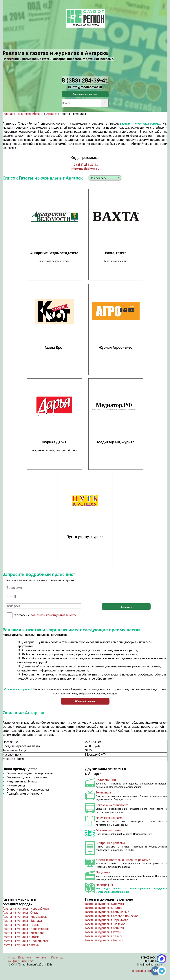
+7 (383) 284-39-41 (85, 165)
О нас (11, 957)
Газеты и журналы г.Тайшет (104, 940)
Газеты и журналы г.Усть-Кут (105, 928)
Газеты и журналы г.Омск (20, 913)
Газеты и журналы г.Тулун (103, 932)
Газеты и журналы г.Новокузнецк (26, 929)
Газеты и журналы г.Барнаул (22, 921)
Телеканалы (104, 792)
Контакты (41, 957)
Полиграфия (104, 885)
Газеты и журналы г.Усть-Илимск (108, 912)
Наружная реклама (109, 818)
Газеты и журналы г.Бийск (21, 937)
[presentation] (126, 592)
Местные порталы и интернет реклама (123, 860)
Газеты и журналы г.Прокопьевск (26, 941)
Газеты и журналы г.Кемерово (23, 933)
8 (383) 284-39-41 (151, 961)
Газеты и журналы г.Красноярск (25, 917)
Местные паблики (109, 830)
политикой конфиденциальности (53, 615)
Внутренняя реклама (110, 843)
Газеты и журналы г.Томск (21, 925)
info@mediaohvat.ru (85, 169)
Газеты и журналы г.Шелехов (105, 924)
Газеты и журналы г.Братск (104, 908)
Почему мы (25, 957)
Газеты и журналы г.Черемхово (107, 920)
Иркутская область (29, 114)
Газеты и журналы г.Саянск (104, 936)
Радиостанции (106, 780)
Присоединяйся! (141, 971)
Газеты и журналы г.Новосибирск (26, 909)
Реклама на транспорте (112, 805)
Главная (8, 114)
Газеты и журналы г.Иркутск (105, 904)
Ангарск (52, 114)
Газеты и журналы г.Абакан (22, 945)
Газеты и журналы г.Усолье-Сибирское (112, 916)
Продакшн (103, 872)
